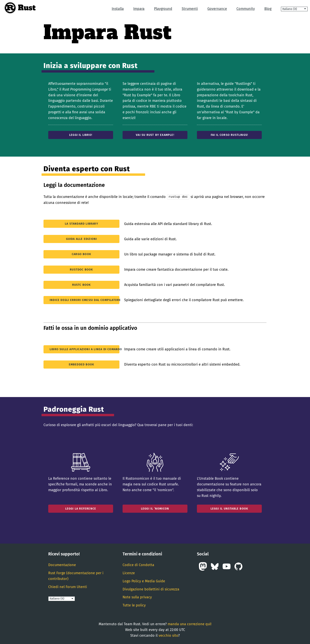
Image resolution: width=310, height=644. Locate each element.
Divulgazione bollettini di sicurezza (151, 589)
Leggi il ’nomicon (155, 508)
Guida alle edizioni (82, 239)
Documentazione (62, 565)
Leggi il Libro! (81, 135)
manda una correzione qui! (189, 624)
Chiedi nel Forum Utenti (68, 586)
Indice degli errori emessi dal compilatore (85, 300)
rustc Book (82, 284)
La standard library (81, 224)
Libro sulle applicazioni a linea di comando (85, 349)
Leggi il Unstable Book (229, 508)
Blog (268, 9)
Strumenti (190, 9)
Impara (139, 9)
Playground (163, 9)
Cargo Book (81, 254)
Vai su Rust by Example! (155, 135)
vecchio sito (168, 635)
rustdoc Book (81, 269)
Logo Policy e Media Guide (144, 581)
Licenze (129, 573)
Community (246, 9)
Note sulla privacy (137, 597)
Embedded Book (82, 364)
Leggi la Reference (81, 508)
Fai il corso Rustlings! (229, 135)
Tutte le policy (134, 605)
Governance (217, 9)
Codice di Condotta (138, 565)
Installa (118, 9)
